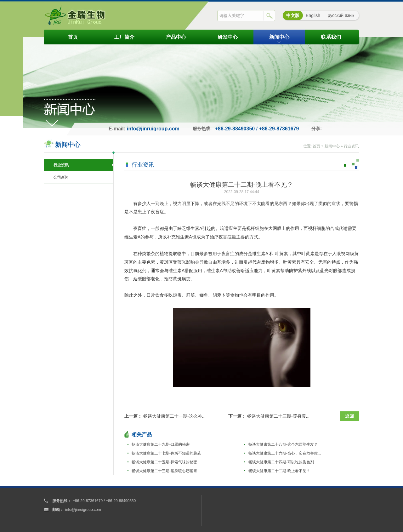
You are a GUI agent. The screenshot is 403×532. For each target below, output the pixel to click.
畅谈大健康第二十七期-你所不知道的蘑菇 (166, 453)
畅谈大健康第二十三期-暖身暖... (278, 416)
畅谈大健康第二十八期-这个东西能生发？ (283, 444)
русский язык (341, 15)
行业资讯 (351, 146)
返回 (349, 416)
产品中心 (176, 37)
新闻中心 (279, 37)
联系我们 (331, 37)
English (313, 15)
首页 (73, 37)
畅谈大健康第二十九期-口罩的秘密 (161, 444)
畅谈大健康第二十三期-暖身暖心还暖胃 (164, 471)
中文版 (293, 15)
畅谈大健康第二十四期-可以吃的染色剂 (281, 462)
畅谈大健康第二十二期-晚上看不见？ (279, 471)
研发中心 (228, 37)
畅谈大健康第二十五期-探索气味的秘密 (164, 462)
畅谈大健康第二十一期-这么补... (174, 416)
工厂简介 (124, 37)
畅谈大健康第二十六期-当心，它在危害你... (285, 453)
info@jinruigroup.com (153, 129)
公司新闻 (61, 177)
